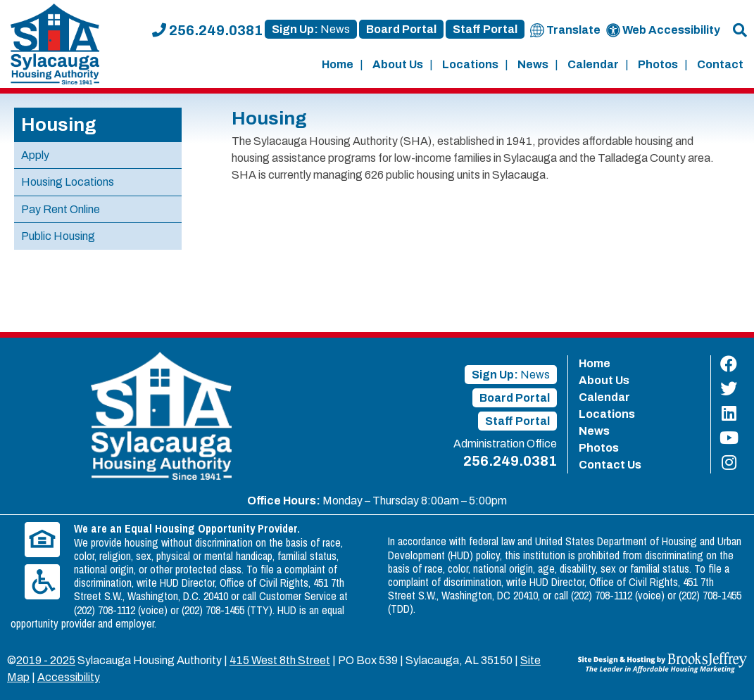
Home (338, 64)
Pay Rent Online (61, 209)
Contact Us (610, 465)
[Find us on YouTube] (729, 438)
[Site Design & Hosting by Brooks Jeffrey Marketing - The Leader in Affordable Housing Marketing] (662, 662)
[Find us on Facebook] (729, 364)
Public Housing (58, 236)
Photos (658, 64)
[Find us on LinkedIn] (729, 413)
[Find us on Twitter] (729, 389)
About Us (398, 64)
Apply (35, 155)
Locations (470, 64)
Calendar (593, 64)
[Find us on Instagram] (729, 463)
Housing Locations (68, 182)
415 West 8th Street (280, 660)
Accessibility (69, 677)
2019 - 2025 (46, 660)
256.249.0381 (207, 30)
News (533, 64)
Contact (720, 64)
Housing (59, 125)
